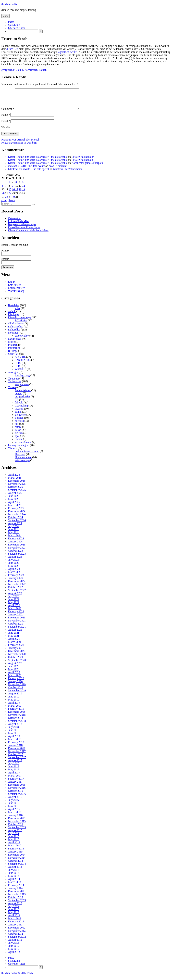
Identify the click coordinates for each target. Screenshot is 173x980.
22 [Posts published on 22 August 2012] (10, 197)
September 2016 (17, 798)
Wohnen (13, 452)
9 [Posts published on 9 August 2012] (13, 190)
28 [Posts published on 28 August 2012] (7, 201)
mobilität (13, 337)
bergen (18, 397)
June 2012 (14, 950)
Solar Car (13, 358)
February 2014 (16, 889)
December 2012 (17, 932)
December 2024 (17, 515)
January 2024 (15, 546)
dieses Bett (12, 49)
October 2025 (16, 491)
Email (6, 125)
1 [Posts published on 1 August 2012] (9, 186)
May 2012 (14, 953)
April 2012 (14, 956)
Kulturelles (14, 334)
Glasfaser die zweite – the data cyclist (29, 173)
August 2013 (15, 907)
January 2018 (15, 749)
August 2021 (15, 634)
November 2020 (17, 658)
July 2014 (13, 874)
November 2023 (17, 552)
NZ (17, 428)
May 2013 (14, 916)
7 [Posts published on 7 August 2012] (6, 190)
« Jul (4, 204)
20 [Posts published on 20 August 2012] (3, 197)
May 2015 (14, 843)
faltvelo (19, 407)
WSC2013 (21, 373)
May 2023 (14, 570)
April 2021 (14, 643)
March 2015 (15, 850)
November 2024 (17, 518)
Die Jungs (14, 318)
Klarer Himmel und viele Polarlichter (28, 234)
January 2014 (15, 892)
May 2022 (14, 606)
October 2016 (16, 795)
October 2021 (16, 628)
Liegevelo (20, 419)
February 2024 (16, 543)
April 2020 (14, 676)
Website (6, 131)
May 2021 (14, 640)
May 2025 (14, 503)
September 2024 (17, 524)
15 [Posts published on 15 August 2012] (10, 193)
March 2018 (15, 743)
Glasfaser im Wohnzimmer (68, 173)
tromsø (19, 443)
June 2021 (14, 637)
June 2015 (14, 840)
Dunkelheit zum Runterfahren (24, 231)
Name (6, 119)
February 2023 (16, 579)
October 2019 (16, 691)
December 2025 (17, 485)
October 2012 (16, 938)
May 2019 (14, 704)
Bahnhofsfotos (23, 394)
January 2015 (15, 856)
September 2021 (17, 631)
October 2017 (16, 758)
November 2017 (17, 755)
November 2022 (17, 588)
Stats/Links (14, 25)
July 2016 (13, 804)
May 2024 (14, 536)
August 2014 (15, 871)
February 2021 (16, 649)
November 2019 (17, 688)
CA (17, 404)
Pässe (11, 22)
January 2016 (15, 819)
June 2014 (14, 877)
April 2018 (14, 740)
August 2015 (15, 834)
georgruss (7, 70)
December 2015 (17, 822)
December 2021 (17, 622)
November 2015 (17, 825)
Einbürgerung (22, 379)
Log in (12, 286)
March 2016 (15, 816)
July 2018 (13, 731)
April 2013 (14, 919)
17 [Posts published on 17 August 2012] (17, 193)
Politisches (14, 352)
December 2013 (17, 895)
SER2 (18, 367)
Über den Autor (17, 28)
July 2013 (13, 910)
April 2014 (14, 883)
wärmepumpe (22, 464)
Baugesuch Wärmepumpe (22, 228)
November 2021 (17, 625)
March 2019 (15, 710)
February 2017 (16, 783)
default (12, 315)
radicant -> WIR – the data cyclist (26, 170)
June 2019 (14, 701)
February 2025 (16, 512)
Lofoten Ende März (19, 225)
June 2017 (14, 771)
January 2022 (15, 619)
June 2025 (14, 500)
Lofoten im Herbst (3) (83, 164)
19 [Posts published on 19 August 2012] (23, 193)
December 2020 (17, 655)
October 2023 (16, 555)
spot (17, 440)
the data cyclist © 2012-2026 (17, 977)
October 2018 (16, 722)
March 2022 (15, 612)
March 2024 (15, 539)
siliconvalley (22, 340)
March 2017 (15, 780)
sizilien (19, 437)
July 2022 (13, 600)
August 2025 (15, 497)
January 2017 (15, 786)
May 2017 (14, 774)
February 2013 (16, 926)
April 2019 (14, 707)
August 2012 (15, 944)
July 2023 (13, 564)
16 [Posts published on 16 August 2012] (13, 193)
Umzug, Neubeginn (19, 449)
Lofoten (19, 422)
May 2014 (14, 880)
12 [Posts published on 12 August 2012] (23, 190)
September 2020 (17, 664)
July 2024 (13, 530)
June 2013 (14, 913)
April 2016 (14, 813)
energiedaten (22, 388)
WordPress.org (16, 295)
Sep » (12, 204)
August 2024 (15, 527)
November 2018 (17, 719)
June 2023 (14, 567)
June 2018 (14, 734)
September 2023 (17, 558)
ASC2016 (20, 361)
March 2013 (15, 922)
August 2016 (15, 801)
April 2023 (14, 573)
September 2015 (17, 831)
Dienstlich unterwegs (20, 321)
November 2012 (17, 935)
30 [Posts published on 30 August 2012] (13, 201)
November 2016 (17, 792)
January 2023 (15, 582)
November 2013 (17, 898)
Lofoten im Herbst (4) (83, 161)
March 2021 (15, 646)
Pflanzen (13, 349)
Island (18, 416)
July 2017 (13, 767)
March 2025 (15, 509)
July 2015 (13, 837)
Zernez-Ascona (23, 446)
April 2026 (14, 479)
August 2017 (15, 764)
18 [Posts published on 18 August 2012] (20, 193)
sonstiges (13, 376)
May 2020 (14, 673)
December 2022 (17, 585)
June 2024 (14, 533)
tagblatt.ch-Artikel (68, 52)
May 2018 (14, 737)
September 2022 (17, 594)
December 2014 (17, 859)
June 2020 (14, 670)
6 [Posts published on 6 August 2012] (3, 190)
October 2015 (16, 828)
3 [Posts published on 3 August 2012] (16, 186)
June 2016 (14, 807)
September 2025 (17, 494)
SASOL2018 (22, 364)
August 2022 (15, 597)
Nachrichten (31, 70)
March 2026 (15, 482)
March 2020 (15, 679)
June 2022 (14, 603)
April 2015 (14, 847)
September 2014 (17, 868)
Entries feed (15, 289)
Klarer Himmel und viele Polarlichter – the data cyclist (38, 161)
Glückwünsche (16, 328)
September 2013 (17, 904)
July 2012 (13, 947)
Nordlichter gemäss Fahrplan (87, 167)
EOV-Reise (21, 324)
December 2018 (17, 716)
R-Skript (13, 355)
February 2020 (16, 682)
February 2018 (16, 746)
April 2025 (14, 506)
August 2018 (15, 728)
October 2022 (16, 591)
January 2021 (15, 652)
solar (17, 312)
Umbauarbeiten (23, 461)
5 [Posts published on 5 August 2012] (23, 186)
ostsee (11, 346)
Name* (16, 256)
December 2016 (17, 789)
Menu (5, 16)
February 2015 (16, 853)
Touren (43, 70)
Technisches (15, 385)
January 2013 (15, 929)
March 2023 (15, 576)
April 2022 (14, 609)
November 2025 (17, 488)
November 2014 (17, 862)
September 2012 (17, 941)
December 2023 (17, 549)
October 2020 (16, 661)
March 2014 (15, 886)
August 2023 (15, 561)
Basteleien (14, 309)
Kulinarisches (16, 331)
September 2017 (17, 761)
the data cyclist (9, 4)
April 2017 (14, 777)
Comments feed (17, 292)
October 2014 (16, 865)
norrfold (19, 425)
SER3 (18, 370)
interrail (19, 413)
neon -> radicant (58, 170)
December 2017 (17, 752)
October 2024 (16, 521)
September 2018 (17, 725)
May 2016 (14, 810)
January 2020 (15, 685)
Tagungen (13, 382)
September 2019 (17, 695)
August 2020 (15, 667)
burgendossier (22, 400)
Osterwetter (14, 222)
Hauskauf (20, 458)
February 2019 (16, 713)
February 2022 (16, 615)
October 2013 (16, 901)
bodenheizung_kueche (27, 455)
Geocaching (21, 410)
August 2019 (15, 698)
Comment (8, 113)
